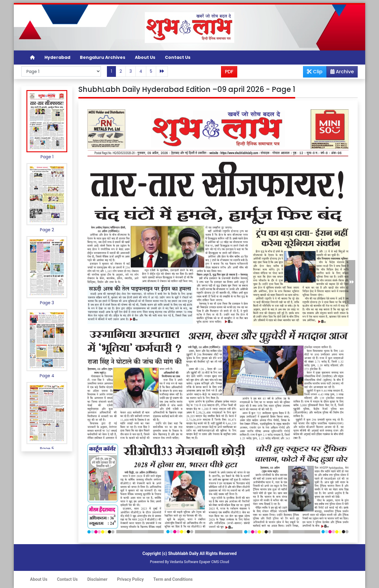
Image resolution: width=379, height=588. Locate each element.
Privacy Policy (130, 579)
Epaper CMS (209, 562)
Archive (340, 73)
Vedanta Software (184, 562)
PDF (229, 72)
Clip (315, 72)
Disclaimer (97, 579)
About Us (145, 57)
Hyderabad (57, 57)
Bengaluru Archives (103, 57)
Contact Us (178, 57)
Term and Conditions (173, 579)
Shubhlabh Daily (183, 553)
